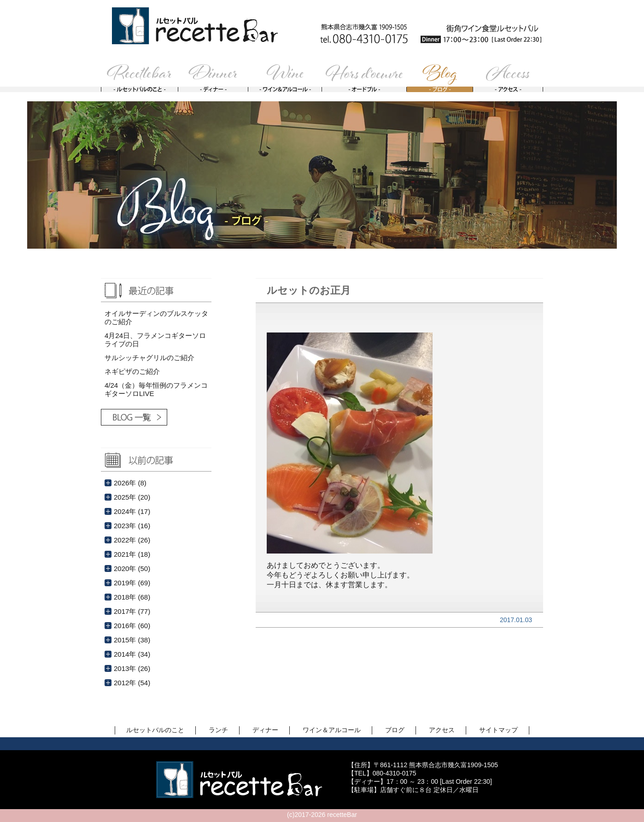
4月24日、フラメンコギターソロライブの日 (155, 340)
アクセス (442, 730)
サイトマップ (498, 730)
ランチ (218, 730)
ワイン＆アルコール (332, 730)
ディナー (265, 730)
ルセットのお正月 (309, 290)
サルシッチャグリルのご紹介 (149, 358)
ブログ (395, 730)
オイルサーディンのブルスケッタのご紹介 (156, 318)
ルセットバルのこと (155, 730)
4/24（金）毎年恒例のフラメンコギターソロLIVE (156, 389)
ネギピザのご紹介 (132, 371)
